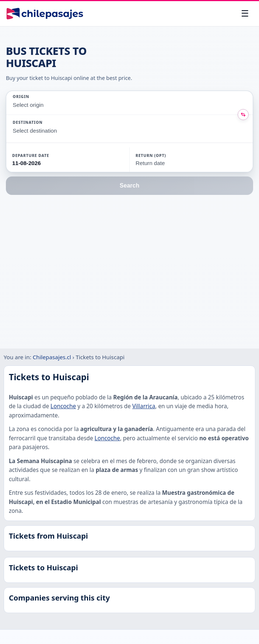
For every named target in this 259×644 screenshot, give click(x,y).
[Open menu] (245, 14)
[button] (48, 160)
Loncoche (63, 406)
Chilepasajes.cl (52, 357)
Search (129, 185)
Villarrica (144, 406)
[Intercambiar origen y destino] (243, 115)
